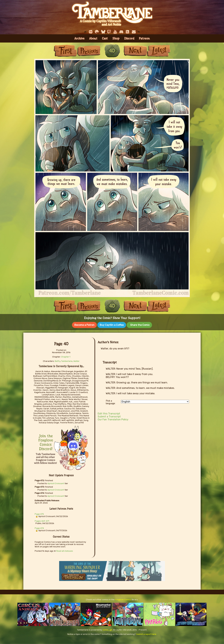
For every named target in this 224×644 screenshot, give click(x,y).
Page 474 (39, 528)
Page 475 (39, 514)
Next (135, 51)
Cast (105, 38)
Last (159, 51)
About (93, 38)
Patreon (144, 38)
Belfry (57, 361)
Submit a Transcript (109, 417)
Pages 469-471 (42, 521)
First (65, 51)
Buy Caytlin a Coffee (112, 325)
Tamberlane (67, 361)
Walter (76, 361)
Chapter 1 (66, 357)
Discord (129, 38)
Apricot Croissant (56, 483)
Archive (79, 38)
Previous (89, 51)
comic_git (107, 630)
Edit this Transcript (109, 414)
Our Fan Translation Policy (113, 419)
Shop (116, 38)
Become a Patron (84, 325)
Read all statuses (65, 551)
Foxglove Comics (123, 600)
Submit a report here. (146, 634)
